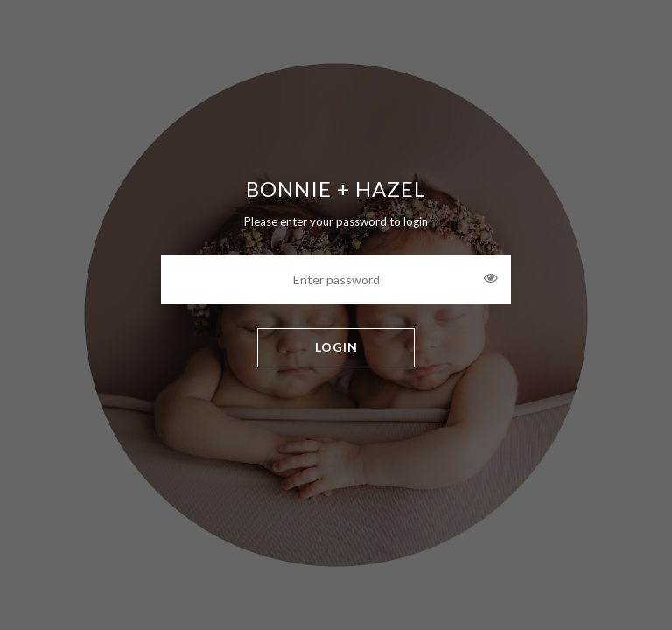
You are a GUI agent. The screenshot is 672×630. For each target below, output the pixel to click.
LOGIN (336, 347)
